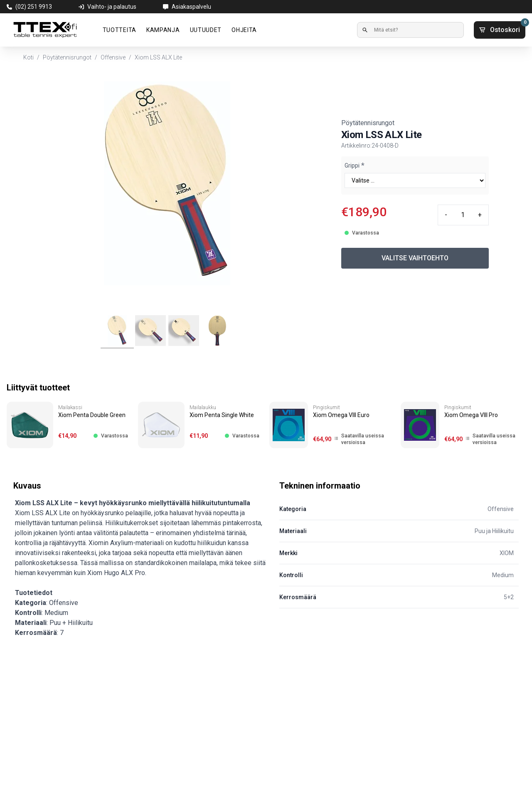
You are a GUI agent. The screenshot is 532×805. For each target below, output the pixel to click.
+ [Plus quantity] (480, 215)
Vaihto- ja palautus (112, 7)
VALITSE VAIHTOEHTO (415, 258)
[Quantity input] (463, 215)
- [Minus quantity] (446, 215)
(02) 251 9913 (34, 7)
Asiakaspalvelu (191, 7)
